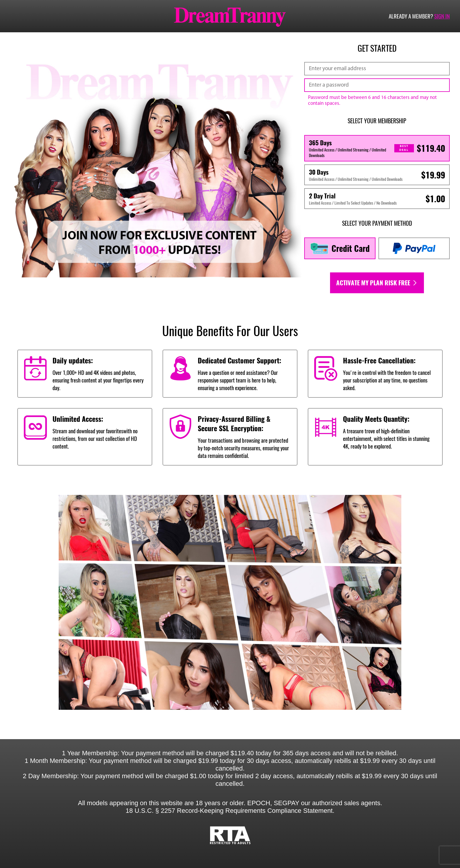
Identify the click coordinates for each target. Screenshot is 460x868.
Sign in (442, 16)
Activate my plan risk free (377, 283)
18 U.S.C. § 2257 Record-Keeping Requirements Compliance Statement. (230, 811)
